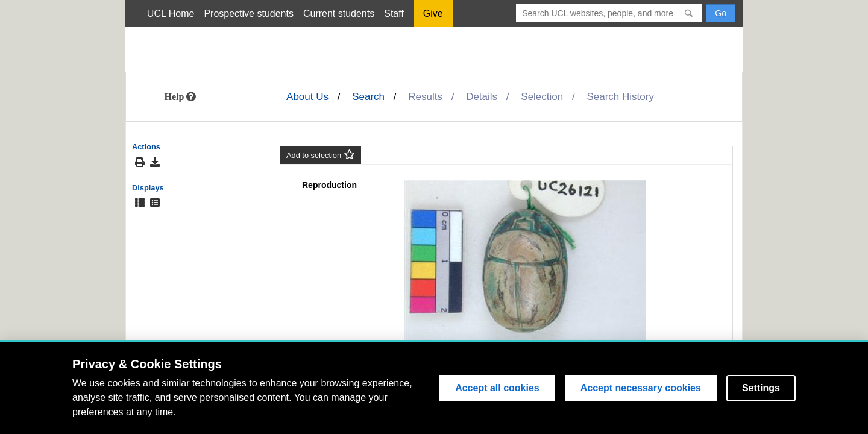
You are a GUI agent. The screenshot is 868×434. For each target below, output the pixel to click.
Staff (394, 14)
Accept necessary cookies (641, 388)
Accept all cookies (497, 388)
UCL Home (171, 14)
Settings (761, 388)
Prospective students (249, 14)
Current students (339, 14)
